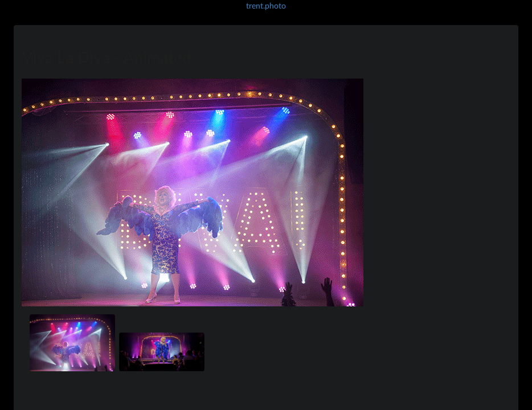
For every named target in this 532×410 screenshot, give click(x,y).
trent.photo (266, 5)
